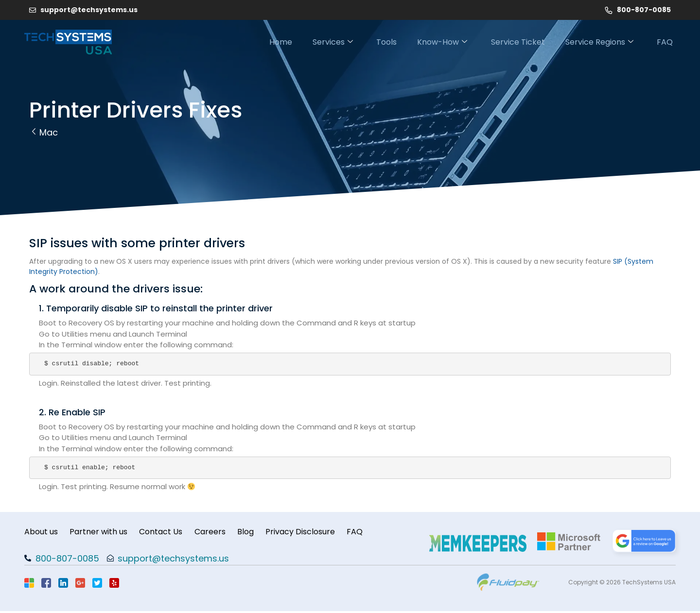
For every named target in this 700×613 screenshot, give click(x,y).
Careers (218, 533)
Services (317, 42)
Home (261, 42)
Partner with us (101, 533)
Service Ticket (513, 42)
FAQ (668, 42)
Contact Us (166, 533)
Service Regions (598, 42)
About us (41, 533)
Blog (257, 533)
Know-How (434, 42)
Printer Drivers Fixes (136, 110)
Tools (374, 42)
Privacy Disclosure (314, 533)
